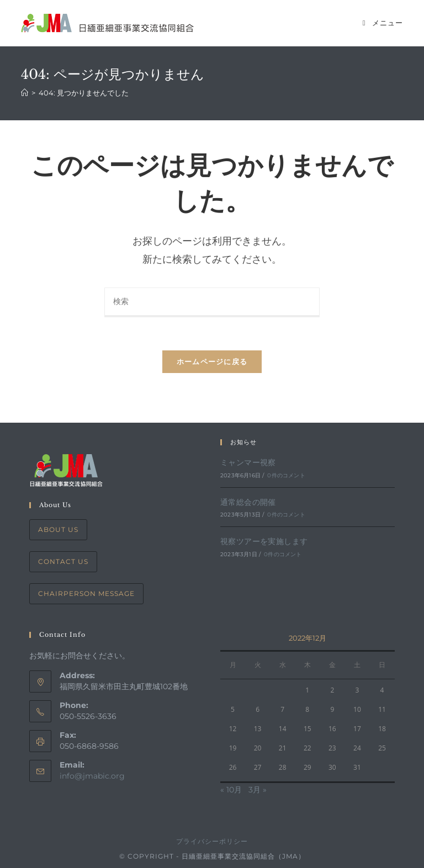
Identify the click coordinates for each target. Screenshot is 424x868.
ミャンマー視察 (248, 462)
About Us (58, 529)
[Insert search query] (212, 302)
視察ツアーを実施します (264, 541)
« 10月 (231, 790)
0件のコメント (286, 475)
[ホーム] (25, 93)
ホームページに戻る (212, 361)
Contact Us (63, 561)
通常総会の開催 (248, 502)
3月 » (258, 790)
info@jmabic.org (92, 776)
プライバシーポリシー (212, 841)
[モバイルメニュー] (383, 23)
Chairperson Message (86, 593)
